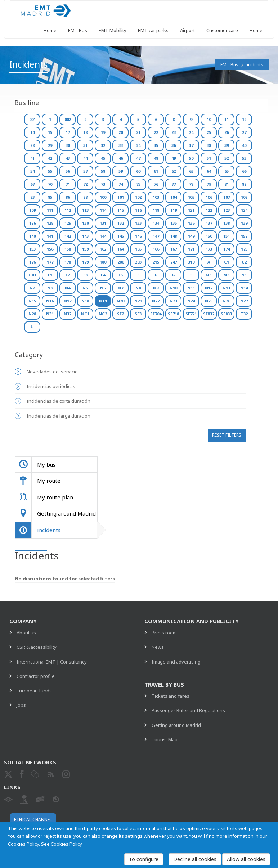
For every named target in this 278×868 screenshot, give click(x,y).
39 (227, 145)
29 (50, 145)
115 (121, 210)
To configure (144, 859)
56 (68, 171)
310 (191, 262)
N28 (32, 314)
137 (209, 223)
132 (121, 223)
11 (227, 119)
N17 (68, 301)
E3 (85, 275)
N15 (32, 301)
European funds (34, 691)
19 (103, 132)
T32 (244, 314)
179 (85, 262)
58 (103, 171)
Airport (187, 30)
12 (244, 119)
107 (227, 197)
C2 (244, 262)
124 (244, 210)
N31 (50, 314)
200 (121, 262)
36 (174, 145)
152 (244, 236)
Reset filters (227, 435)
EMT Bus (78, 30)
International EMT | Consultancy (52, 662)
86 (68, 197)
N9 (156, 288)
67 (32, 184)
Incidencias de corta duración (59, 401)
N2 (32, 288)
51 (209, 158)
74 (121, 184)
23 (174, 132)
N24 (191, 301)
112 (68, 210)
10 (209, 119)
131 (103, 223)
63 (191, 171)
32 (103, 145)
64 (209, 171)
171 (191, 249)
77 (174, 184)
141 (50, 236)
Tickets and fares (171, 696)
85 (50, 197)
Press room (164, 633)
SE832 (209, 314)
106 (209, 197)
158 (68, 249)
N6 (103, 288)
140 (32, 236)
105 (191, 197)
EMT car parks (153, 30)
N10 (173, 288)
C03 (32, 275)
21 (138, 132)
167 (174, 249)
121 (191, 210)
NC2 (103, 314)
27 (244, 132)
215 (156, 262)
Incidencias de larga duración (59, 416)
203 (138, 262)
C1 (227, 262)
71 (68, 184)
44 (85, 158)
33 (121, 145)
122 (209, 210)
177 (50, 262)
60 (138, 171)
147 (156, 236)
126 (32, 223)
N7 (120, 288)
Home (50, 30)
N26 (226, 301)
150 (209, 236)
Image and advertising (176, 662)
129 (68, 223)
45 (103, 158)
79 (209, 184)
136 (191, 223)
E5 (121, 275)
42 (50, 158)
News (158, 647)
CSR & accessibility (37, 647)
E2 (68, 275)
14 (32, 132)
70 (50, 184)
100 (103, 197)
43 (68, 158)
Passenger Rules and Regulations (188, 710)
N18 (85, 301)
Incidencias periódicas (51, 386)
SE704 (156, 314)
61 (156, 171)
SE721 (191, 314)
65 (227, 171)
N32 (68, 314)
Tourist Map (165, 739)
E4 (103, 275)
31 (85, 145)
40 (244, 145)
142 (68, 236)
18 (85, 132)
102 (138, 197)
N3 (50, 288)
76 (156, 184)
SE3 (138, 314)
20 (121, 132)
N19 (103, 301)
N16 (50, 301)
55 (50, 171)
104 (174, 197)
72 (85, 184)
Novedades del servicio (52, 372)
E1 (50, 275)
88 (85, 197)
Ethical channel (33, 820)
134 (156, 223)
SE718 (173, 314)
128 (50, 223)
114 (103, 210)
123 (227, 210)
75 (138, 184)
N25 (209, 301)
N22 (156, 301)
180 (103, 262)
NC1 (85, 314)
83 (32, 197)
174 (227, 249)
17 (68, 132)
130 (85, 223)
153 (32, 249)
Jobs (21, 705)
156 (50, 249)
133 (138, 223)
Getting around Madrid (176, 725)
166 (156, 249)
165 (138, 249)
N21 (138, 301)
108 (244, 197)
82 (244, 184)
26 (227, 132)
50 (191, 158)
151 (227, 236)
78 (191, 184)
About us (26, 633)
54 (32, 171)
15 (50, 132)
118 (156, 210)
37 (191, 145)
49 (174, 158)
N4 (68, 288)
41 (32, 158)
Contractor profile (36, 676)
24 (191, 132)
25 (209, 132)
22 (156, 132)
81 (227, 184)
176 (32, 262)
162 (103, 249)
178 (68, 262)
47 (138, 158)
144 (103, 236)
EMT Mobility (113, 30)
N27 (244, 301)
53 (244, 158)
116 (138, 210)
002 (68, 119)
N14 (244, 288)
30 (68, 145)
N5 (85, 288)
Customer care (222, 30)
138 (227, 223)
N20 (120, 301)
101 (121, 197)
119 (174, 210)
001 (32, 119)
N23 (173, 301)
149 (191, 236)
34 (138, 145)
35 (156, 145)
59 (121, 171)
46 (121, 158)
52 (227, 158)
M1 (209, 275)
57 (85, 171)
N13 (226, 288)
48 (156, 158)
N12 (209, 288)
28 (32, 145)
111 (50, 210)
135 (174, 223)
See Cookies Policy (62, 844)
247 (174, 262)
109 (32, 210)
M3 (226, 275)
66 (244, 171)
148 (174, 236)
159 (85, 249)
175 (244, 249)
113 (85, 210)
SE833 (226, 314)
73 (103, 184)
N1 (244, 275)
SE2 (120, 314)
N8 (138, 288)
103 (156, 197)
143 (85, 236)
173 (209, 249)
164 (121, 249)
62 (174, 171)
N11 (191, 288)
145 (121, 236)
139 (244, 223)
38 (209, 145)
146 (138, 236)
